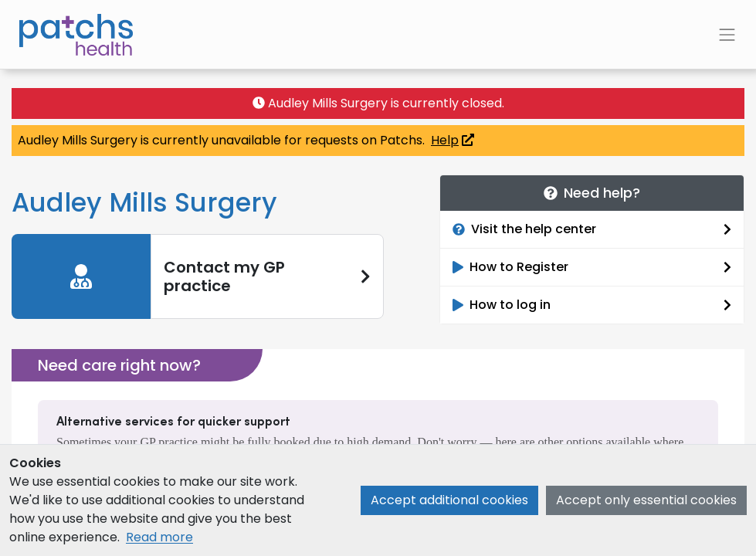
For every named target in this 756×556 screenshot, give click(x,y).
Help (453, 140)
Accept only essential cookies (646, 500)
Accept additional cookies (449, 500)
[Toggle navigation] (727, 35)
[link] (198, 276)
